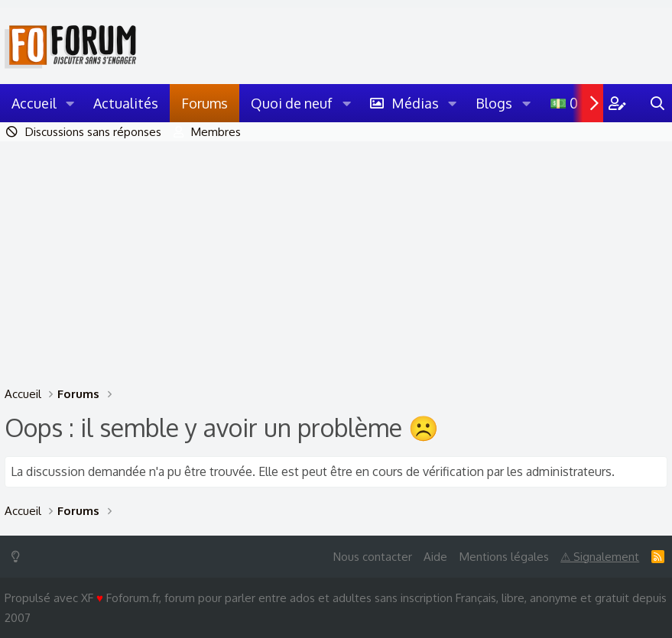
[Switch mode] (19, 557)
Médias (415, 103)
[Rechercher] (657, 103)
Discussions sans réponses (93, 132)
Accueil (34, 103)
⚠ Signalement (600, 557)
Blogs (494, 103)
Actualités (126, 103)
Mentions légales (504, 557)
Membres (216, 132)
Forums (205, 103)
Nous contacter (373, 557)
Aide (435, 557)
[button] (70, 103)
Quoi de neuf (292, 103)
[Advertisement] (336, 256)
